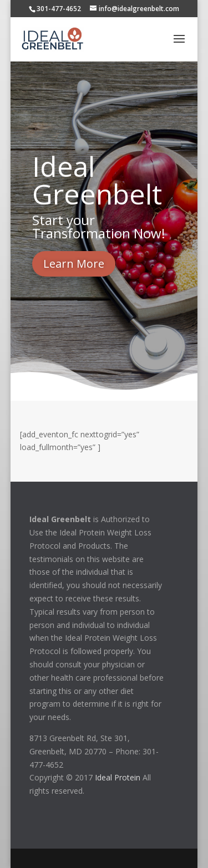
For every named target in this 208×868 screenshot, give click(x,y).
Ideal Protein (118, 777)
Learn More (74, 264)
